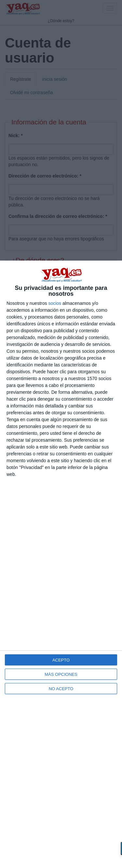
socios (55, 303)
